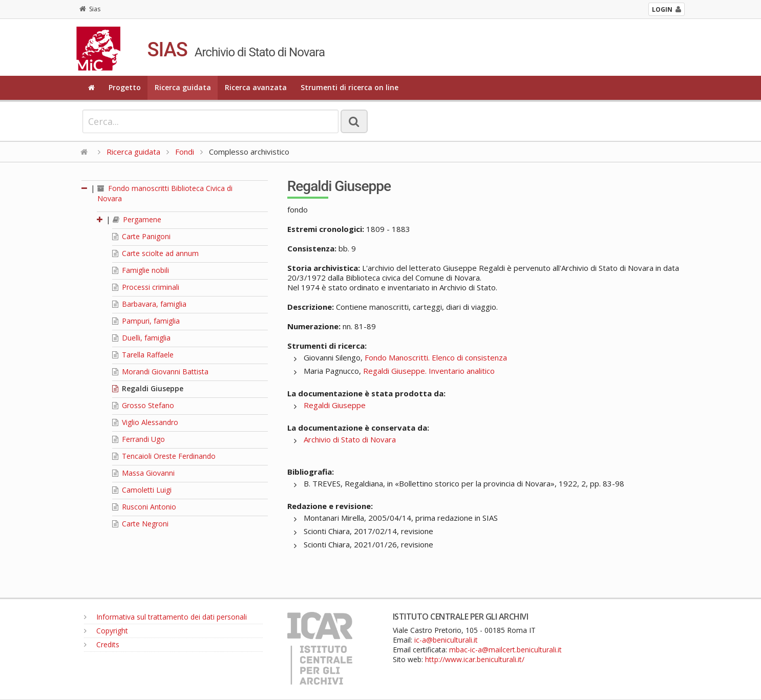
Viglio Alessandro (145, 422)
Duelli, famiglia (141, 338)
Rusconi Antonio (144, 507)
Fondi (185, 152)
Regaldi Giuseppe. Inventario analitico (429, 371)
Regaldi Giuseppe (148, 388)
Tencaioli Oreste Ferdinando (164, 456)
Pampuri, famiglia (146, 321)
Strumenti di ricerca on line (350, 87)
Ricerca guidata (183, 87)
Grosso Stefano (143, 405)
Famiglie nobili (141, 270)
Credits (102, 644)
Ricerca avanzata (256, 87)
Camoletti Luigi (142, 490)
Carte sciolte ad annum (155, 253)
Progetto (125, 87)
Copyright (106, 631)
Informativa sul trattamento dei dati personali (165, 617)
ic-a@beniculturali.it (446, 640)
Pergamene (137, 219)
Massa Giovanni (143, 473)
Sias (90, 9)
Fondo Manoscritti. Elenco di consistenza (436, 357)
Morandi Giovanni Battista (160, 372)
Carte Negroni (140, 524)
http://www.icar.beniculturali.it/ (475, 659)
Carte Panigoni (141, 236)
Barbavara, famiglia (149, 304)
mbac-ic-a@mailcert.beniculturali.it (505, 650)
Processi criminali (146, 287)
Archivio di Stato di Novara (350, 439)
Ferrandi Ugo (139, 439)
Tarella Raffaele (143, 355)
